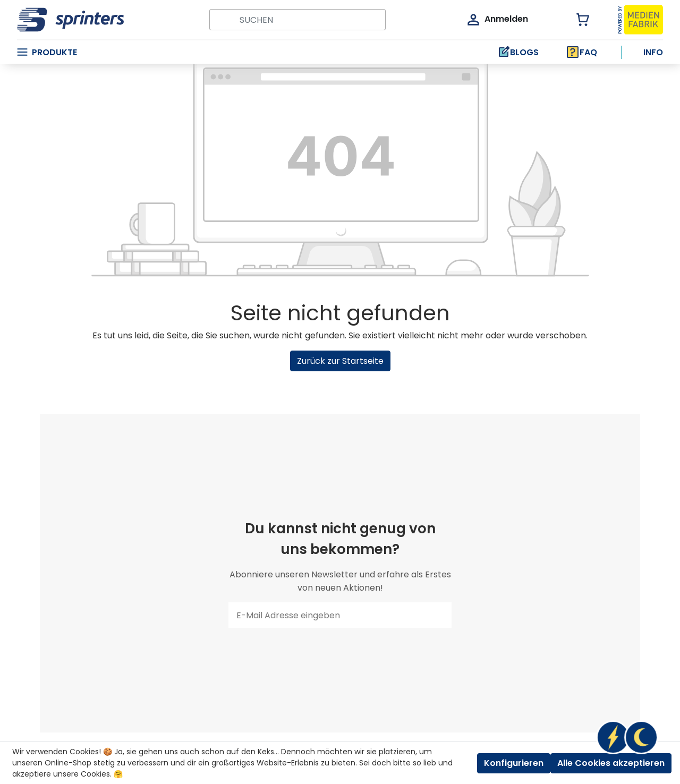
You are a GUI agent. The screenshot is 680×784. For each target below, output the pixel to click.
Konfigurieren (514, 763)
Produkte (47, 52)
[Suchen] (221, 20)
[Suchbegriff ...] (309, 20)
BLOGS (518, 52)
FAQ (582, 52)
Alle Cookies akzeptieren (611, 763)
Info (653, 52)
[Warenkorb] (577, 20)
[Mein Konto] (497, 20)
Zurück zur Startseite (340, 361)
